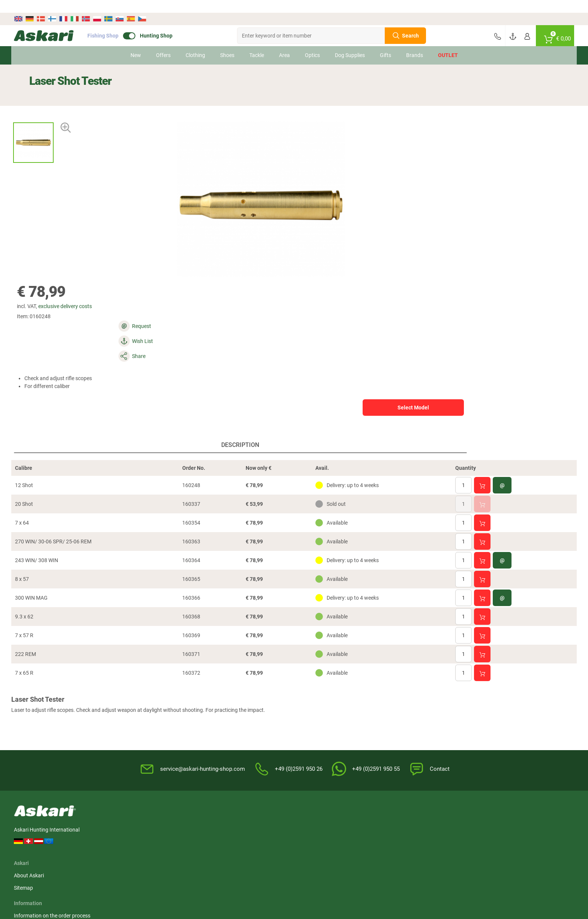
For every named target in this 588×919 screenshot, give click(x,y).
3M (33, 840)
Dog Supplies (350, 42)
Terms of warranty (230, 724)
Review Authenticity (232, 737)
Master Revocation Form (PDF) (379, 761)
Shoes (227, 42)
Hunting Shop (172, 23)
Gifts (385, 42)
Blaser (301, 854)
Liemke (258, 826)
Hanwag (216, 854)
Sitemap (145, 712)
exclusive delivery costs (355, 94)
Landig (126, 840)
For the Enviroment (365, 737)
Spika (388, 826)
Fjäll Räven (218, 840)
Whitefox (481, 826)
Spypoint (481, 854)
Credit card (445, 712)
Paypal (441, 724)
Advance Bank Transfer (460, 699)
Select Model (477, 156)
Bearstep (304, 826)
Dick (519, 826)
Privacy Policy (359, 724)
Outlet (448, 42)
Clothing (195, 42)
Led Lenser (483, 840)
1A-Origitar (351, 826)
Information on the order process (247, 699)
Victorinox (438, 840)
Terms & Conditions (366, 699)
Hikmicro (172, 826)
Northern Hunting (270, 854)
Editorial (353, 749)
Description (160, 308)
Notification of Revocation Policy (381, 712)
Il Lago (37, 826)
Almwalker (130, 826)
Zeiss (79, 854)
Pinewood (217, 826)
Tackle (257, 42)
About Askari (150, 699)
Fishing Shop (118, 23)
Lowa (345, 840)
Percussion (86, 840)
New (136, 42)
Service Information (232, 712)
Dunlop (390, 840)
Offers (163, 42)
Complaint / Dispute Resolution (379, 774)
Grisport (348, 854)
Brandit (258, 840)
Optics (312, 42)
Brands (415, 42)
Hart (299, 840)
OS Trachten (176, 840)
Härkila (82, 826)
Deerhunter (439, 826)
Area (284, 42)
